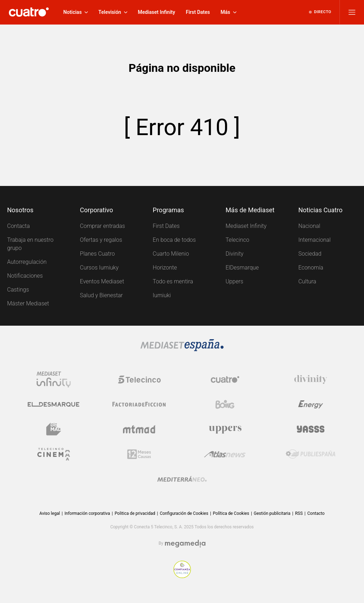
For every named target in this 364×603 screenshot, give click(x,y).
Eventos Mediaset (102, 281)
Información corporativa (87, 513)
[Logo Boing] (225, 404)
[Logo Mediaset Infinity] (54, 379)
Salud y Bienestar (101, 295)
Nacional (309, 226)
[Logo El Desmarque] (53, 404)
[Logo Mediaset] (182, 345)
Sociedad (310, 254)
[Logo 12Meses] (139, 454)
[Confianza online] (182, 569)
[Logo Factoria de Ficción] (139, 404)
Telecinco (237, 240)
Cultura (307, 281)
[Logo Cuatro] (225, 379)
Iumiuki (162, 295)
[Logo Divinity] (311, 379)
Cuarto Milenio (171, 254)
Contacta (18, 226)
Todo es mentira (173, 281)
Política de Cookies (231, 513)
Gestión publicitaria (272, 513)
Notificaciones (25, 276)
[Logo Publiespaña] (311, 454)
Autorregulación (27, 262)
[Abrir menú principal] (352, 12)
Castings (18, 290)
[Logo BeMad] (54, 429)
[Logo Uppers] (225, 429)
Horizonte (165, 268)
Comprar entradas (103, 226)
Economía (311, 268)
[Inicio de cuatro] (29, 12)
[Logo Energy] (311, 404)
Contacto (316, 513)
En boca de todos (174, 240)
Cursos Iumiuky (99, 268)
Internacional (314, 240)
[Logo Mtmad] (139, 429)
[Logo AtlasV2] (225, 454)
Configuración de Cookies (184, 514)
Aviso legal (50, 513)
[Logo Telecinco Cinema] (54, 454)
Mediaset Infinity (246, 226)
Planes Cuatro (97, 254)
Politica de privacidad (135, 513)
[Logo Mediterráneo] (182, 479)
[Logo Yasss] (311, 429)
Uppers (234, 281)
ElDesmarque (242, 268)
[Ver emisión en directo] (320, 12)
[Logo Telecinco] (139, 379)
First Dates (166, 226)
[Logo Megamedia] (185, 544)
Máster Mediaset (28, 303)
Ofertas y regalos (101, 240)
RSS (299, 513)
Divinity (234, 254)
